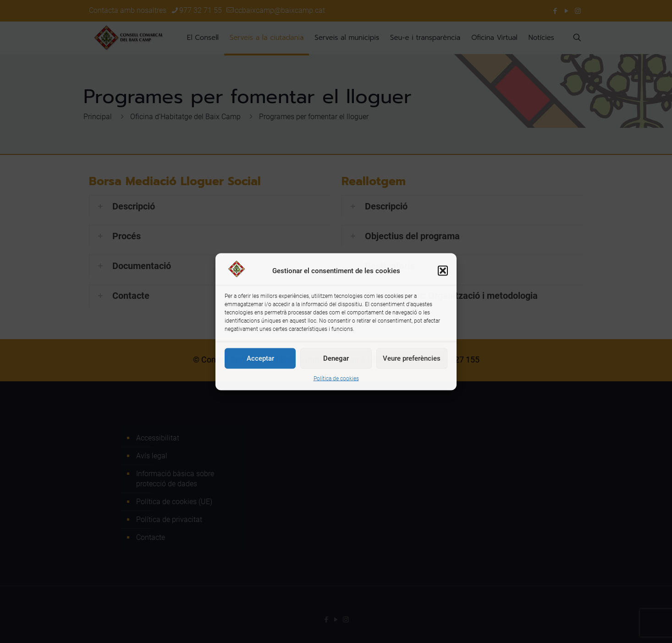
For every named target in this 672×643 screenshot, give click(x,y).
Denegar (336, 358)
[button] (443, 270)
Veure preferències (412, 358)
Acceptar (260, 358)
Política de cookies (336, 378)
